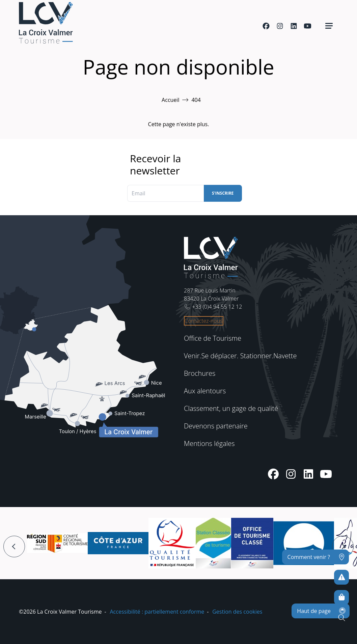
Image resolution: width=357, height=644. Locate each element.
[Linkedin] (294, 26)
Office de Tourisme (213, 338)
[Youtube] (308, 26)
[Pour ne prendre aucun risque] (341, 577)
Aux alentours (205, 391)
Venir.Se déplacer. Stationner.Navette (240, 356)
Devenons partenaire (216, 426)
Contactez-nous (204, 321)
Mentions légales (209, 443)
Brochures (200, 373)
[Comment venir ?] (315, 557)
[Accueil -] (46, 23)
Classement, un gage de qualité (231, 408)
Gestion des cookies (237, 612)
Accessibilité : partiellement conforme (157, 612)
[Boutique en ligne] (341, 597)
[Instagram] (280, 26)
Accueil (170, 100)
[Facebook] (266, 26)
